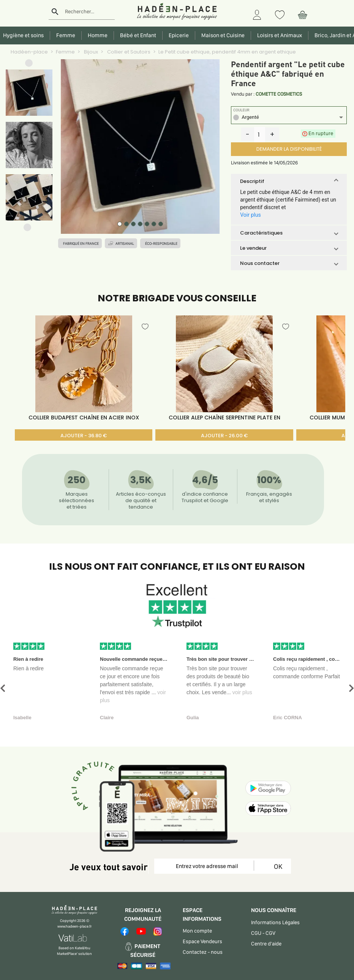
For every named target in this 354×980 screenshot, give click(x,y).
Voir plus (250, 215)
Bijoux (90, 52)
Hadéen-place (29, 52)
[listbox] (289, 118)
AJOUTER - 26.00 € (224, 436)
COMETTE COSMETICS (279, 94)
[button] (29, 65)
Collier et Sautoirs (128, 52)
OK (277, 866)
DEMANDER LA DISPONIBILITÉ (289, 149)
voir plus (242, 692)
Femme (65, 52)
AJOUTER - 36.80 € (84, 436)
